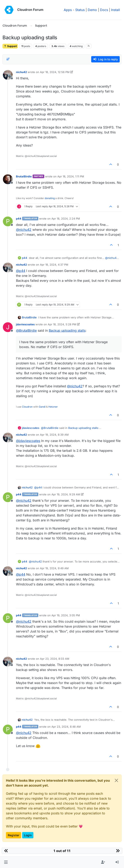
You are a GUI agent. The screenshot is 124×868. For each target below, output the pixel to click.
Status (80, 10)
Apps (68, 10)
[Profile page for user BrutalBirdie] (8, 179)
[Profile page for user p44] (8, 221)
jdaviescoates (25, 324)
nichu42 (21, 72)
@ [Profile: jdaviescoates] (28, 441)
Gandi (42, 407)
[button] (6, 862)
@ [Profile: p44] (21, 271)
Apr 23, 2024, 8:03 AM (55, 659)
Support (10, 46)
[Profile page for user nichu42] (8, 75)
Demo (92, 10)
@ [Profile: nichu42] (24, 230)
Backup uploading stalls (67, 330)
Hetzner (53, 407)
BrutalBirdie (24, 176)
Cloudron (27, 407)
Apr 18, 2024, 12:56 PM (55, 72)
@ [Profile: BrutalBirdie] (26, 330)
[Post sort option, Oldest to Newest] (8, 59)
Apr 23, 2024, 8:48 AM (66, 727)
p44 (19, 219)
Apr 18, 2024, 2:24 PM (66, 219)
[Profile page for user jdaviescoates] (8, 327)
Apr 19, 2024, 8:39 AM (54, 435)
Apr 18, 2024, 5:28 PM (62, 324)
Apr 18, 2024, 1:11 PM (71, 176)
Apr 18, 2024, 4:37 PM (54, 265)
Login (28, 835)
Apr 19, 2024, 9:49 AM (54, 568)
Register (14, 835)
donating (50, 198)
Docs (104, 10)
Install (115, 10)
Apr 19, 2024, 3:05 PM (66, 615)
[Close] (116, 780)
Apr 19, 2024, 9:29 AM (66, 494)
